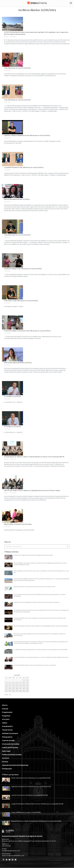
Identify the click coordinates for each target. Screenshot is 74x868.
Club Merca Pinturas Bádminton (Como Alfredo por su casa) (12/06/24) (27, 136)
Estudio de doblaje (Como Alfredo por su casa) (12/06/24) (23, 269)
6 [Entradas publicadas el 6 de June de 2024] (17, 683)
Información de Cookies (11, 744)
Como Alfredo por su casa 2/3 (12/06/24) (17, 68)
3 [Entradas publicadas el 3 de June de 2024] (6, 683)
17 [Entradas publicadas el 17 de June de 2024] (6, 688)
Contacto (6, 758)
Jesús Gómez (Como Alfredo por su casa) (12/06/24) (21, 301)
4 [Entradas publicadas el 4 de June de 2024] (10, 683)
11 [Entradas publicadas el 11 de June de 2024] (10, 686)
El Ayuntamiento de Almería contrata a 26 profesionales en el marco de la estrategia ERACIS (34, 457)
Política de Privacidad (10, 748)
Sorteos (5, 762)
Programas (6, 716)
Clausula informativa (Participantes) (15, 765)
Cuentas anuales (8, 741)
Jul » (10, 695)
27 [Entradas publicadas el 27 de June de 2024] (17, 691)
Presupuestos (7, 737)
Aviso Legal (6, 751)
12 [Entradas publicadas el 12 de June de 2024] (13, 686)
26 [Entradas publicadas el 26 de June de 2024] (13, 691)
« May (6, 695)
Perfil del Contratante (10, 733)
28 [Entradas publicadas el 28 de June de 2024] (20, 691)
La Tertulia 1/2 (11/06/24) (12, 396)
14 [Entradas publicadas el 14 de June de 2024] (20, 686)
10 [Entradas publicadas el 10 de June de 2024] (6, 686)
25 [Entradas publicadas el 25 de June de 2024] (10, 691)
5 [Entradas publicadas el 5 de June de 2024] (13, 683)
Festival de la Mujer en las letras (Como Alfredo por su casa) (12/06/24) (27, 331)
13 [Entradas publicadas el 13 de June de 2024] (17, 686)
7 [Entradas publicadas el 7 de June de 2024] (20, 683)
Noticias (6, 37)
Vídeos (5, 723)
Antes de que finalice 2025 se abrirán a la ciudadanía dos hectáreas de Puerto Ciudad (32, 491)
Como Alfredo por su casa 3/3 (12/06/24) (17, 100)
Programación (7, 712)
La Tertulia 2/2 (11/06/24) (12, 427)
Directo (5, 705)
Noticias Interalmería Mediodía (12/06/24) (18, 363)
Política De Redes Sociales (12, 755)
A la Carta (6, 719)
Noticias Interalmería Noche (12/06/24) (17, 199)
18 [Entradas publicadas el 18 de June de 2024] (10, 688)
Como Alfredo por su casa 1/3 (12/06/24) (17, 235)
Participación (7, 769)
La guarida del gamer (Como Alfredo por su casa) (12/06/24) (24, 167)
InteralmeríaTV (7, 726)
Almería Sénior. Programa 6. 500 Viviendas (18, 524)
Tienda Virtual (7, 730)
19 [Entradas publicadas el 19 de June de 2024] (13, 688)
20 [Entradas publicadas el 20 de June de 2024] (17, 688)
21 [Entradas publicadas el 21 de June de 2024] (20, 688)
